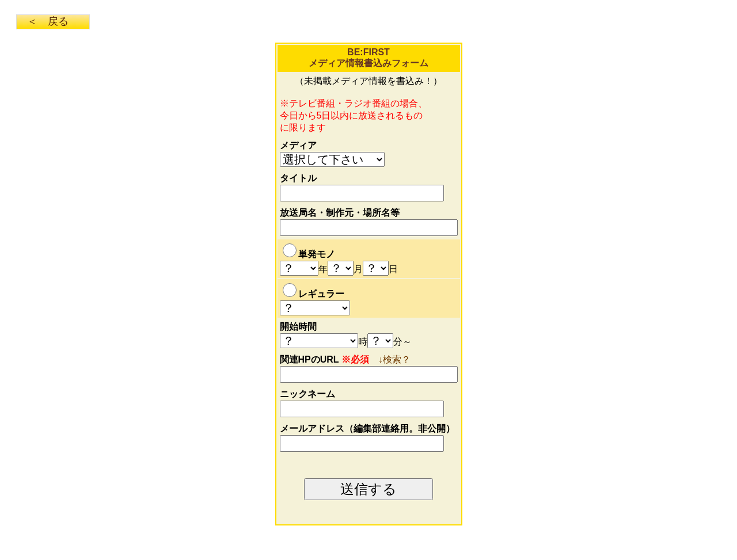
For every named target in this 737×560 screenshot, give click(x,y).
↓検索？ (394, 359)
